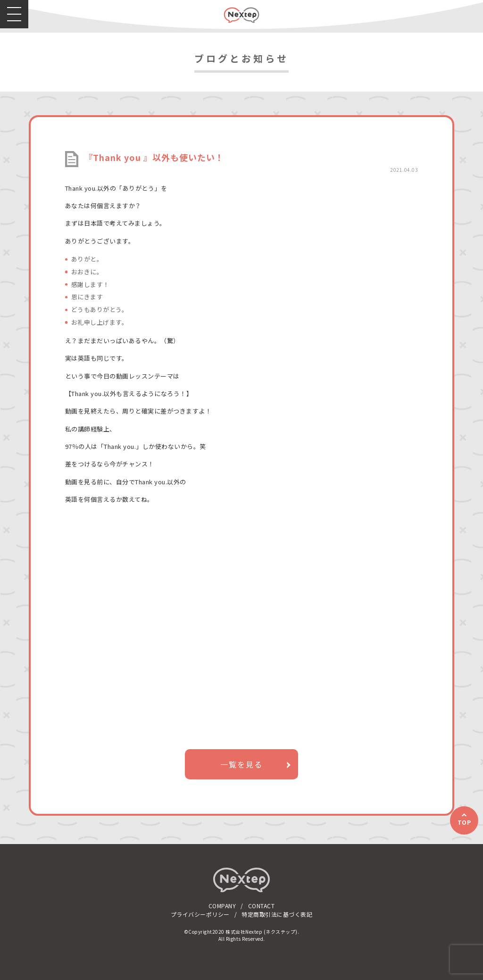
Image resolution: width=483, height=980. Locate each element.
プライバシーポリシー (200, 914)
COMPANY (222, 906)
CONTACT (262, 906)
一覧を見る (241, 764)
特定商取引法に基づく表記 (277, 914)
